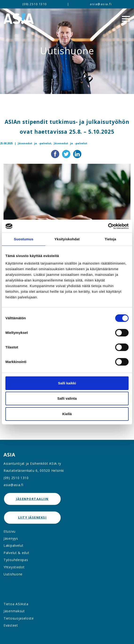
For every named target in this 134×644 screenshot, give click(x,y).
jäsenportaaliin (32, 499)
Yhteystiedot (14, 567)
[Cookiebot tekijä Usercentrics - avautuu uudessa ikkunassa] (108, 226)
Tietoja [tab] (110, 239)
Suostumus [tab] (24, 239)
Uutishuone (13, 574)
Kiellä (67, 414)
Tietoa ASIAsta (16, 604)
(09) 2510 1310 (35, 4)
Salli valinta (67, 398)
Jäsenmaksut (14, 611)
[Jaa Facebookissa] (56, 154)
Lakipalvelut (13, 545)
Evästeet (11, 625)
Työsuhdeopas (16, 560)
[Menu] (126, 19)
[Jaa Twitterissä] (67, 154)
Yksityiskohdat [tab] (67, 239)
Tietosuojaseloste (19, 618)
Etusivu (10, 531)
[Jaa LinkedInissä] (77, 154)
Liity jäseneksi (32, 517)
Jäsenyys (11, 538)
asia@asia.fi (101, 4)
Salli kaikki (67, 383)
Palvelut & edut (16, 553)
